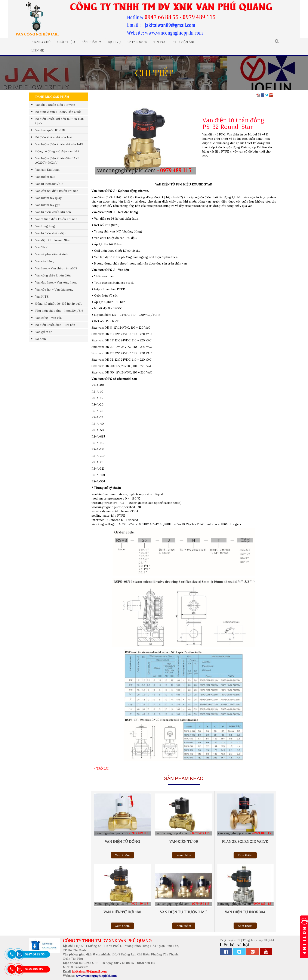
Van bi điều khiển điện (51, 233)
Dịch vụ (114, 42)
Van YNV (41, 247)
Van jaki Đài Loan (47, 170)
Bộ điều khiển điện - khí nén (55, 325)
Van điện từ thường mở (184, 912)
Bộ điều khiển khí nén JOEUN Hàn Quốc (59, 121)
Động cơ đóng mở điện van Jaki (57, 151)
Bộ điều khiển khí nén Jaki (54, 137)
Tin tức (160, 42)
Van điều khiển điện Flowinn (55, 105)
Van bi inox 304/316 (49, 184)
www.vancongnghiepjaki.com (96, 976)
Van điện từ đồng (122, 842)
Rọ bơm (41, 339)
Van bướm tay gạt (47, 205)
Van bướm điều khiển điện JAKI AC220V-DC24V (57, 160)
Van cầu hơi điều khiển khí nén (57, 191)
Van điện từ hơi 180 (122, 912)
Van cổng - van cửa (48, 318)
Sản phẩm (91, 42)
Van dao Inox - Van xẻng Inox (56, 282)
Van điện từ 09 (184, 842)
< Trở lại (101, 768)
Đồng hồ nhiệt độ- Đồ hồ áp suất (58, 304)
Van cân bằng (44, 261)
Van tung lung (45, 226)
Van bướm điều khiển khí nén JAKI (59, 144)
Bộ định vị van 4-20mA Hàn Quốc (58, 112)
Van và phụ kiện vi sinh (51, 254)
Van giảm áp (44, 332)
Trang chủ (41, 42)
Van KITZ (42, 297)
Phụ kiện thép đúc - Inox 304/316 (59, 311)
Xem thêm (122, 855)
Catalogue (137, 42)
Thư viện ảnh (184, 42)
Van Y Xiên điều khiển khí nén (56, 219)
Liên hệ (38, 50)
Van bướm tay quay (48, 198)
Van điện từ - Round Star (53, 240)
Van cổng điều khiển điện (53, 275)
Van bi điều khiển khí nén (53, 212)
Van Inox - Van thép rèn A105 (56, 268)
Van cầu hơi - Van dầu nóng (54, 289)
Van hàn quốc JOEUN (50, 130)
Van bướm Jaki (45, 177)
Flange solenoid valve (245, 842)
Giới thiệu (66, 42)
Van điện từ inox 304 (245, 912)
